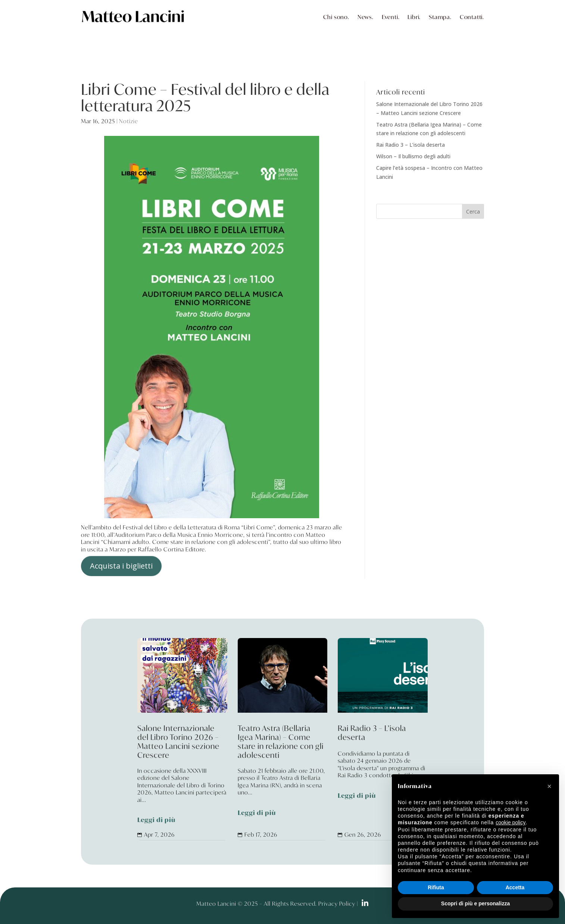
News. (366, 17)
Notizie (129, 121)
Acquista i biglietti (121, 566)
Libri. (414, 17)
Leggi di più (156, 820)
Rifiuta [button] (436, 887)
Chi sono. (336, 17)
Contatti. (472, 17)
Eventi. (391, 17)
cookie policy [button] (511, 822)
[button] (549, 786)
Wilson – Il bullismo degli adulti (413, 156)
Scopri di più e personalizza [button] (475, 903)
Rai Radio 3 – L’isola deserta (411, 145)
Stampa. (440, 17)
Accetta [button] (515, 887)
